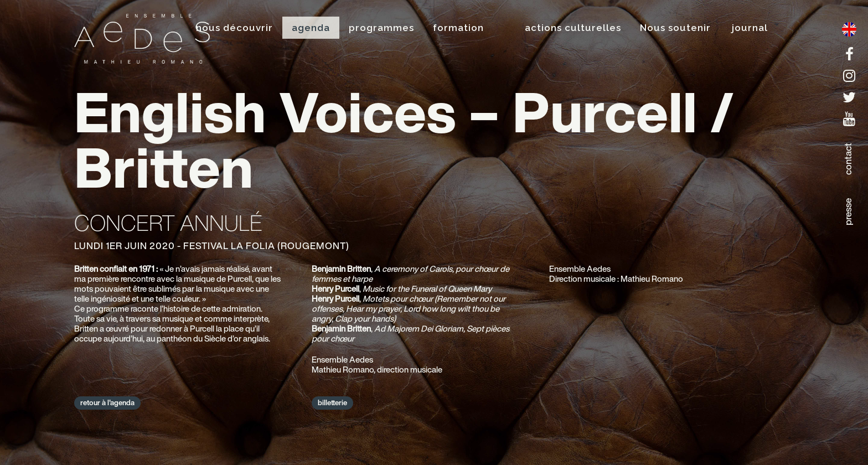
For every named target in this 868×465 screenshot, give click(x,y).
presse (848, 212)
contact (848, 159)
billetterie (332, 403)
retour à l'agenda (107, 403)
